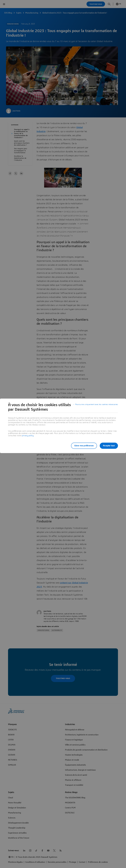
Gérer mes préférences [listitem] (83, 446)
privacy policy (28, 436)
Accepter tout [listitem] (109, 446)
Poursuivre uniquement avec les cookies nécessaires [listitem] (96, 405)
